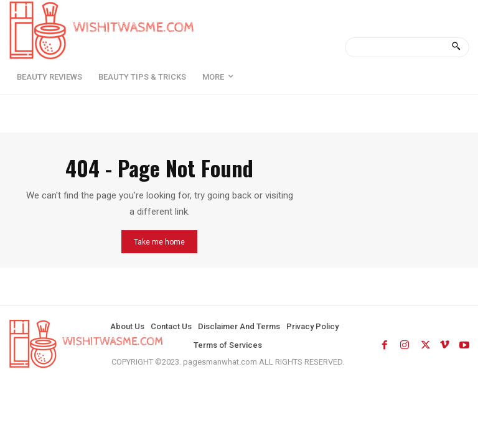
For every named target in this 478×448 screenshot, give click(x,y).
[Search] (456, 47)
